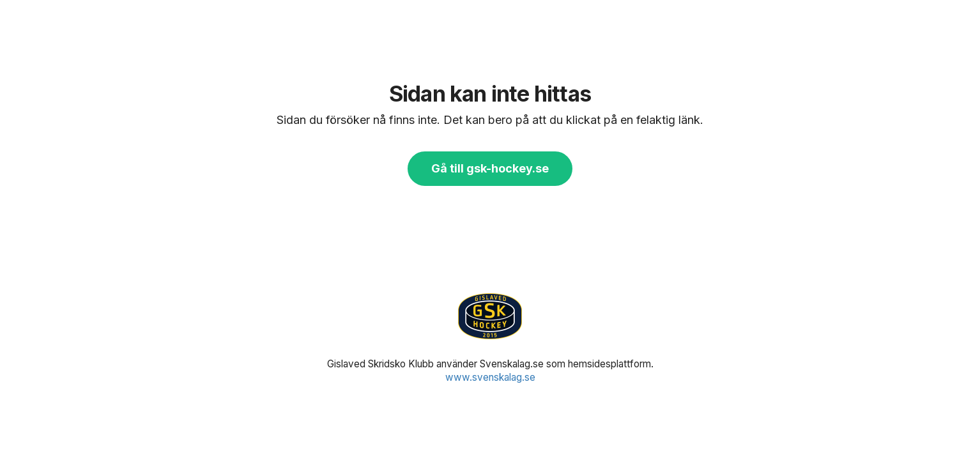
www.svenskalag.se (490, 377)
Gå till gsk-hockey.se (490, 168)
